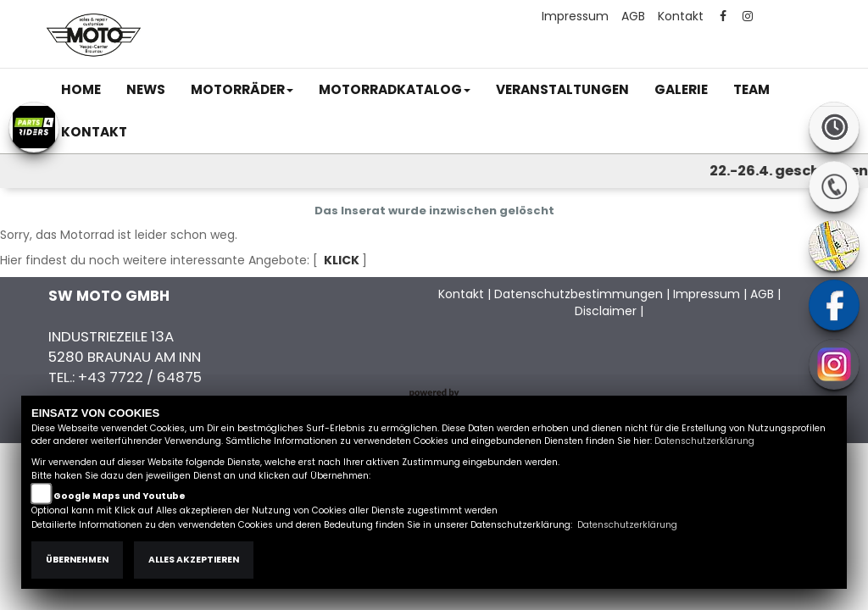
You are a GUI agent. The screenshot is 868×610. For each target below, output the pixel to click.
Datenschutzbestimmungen (579, 294)
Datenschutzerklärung (704, 441)
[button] (242, 90)
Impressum (575, 16)
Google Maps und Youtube (120, 496)
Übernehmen (77, 560)
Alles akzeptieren (194, 560)
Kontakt (681, 16)
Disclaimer (606, 311)
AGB (633, 16)
